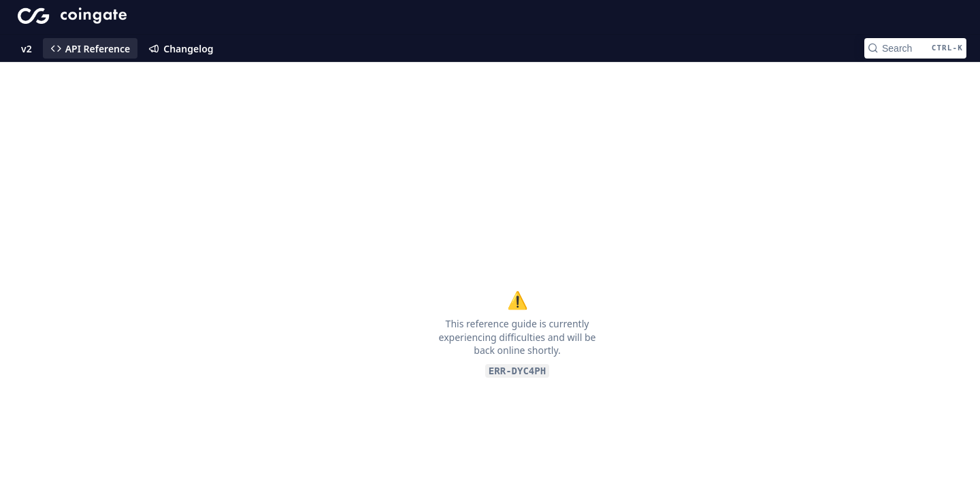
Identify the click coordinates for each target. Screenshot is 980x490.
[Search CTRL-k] (915, 48)
